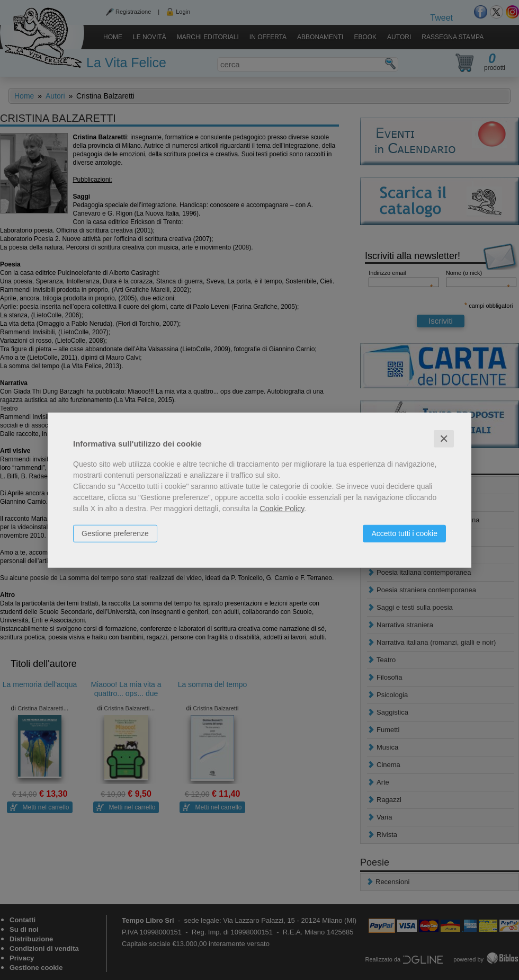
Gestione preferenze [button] (115, 533)
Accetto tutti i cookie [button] (404, 533)
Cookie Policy (282, 508)
